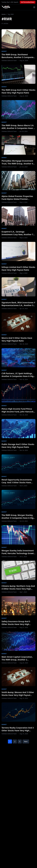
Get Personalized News (28, 2)
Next (26, 741)
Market (4, 51)
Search (16, 2)
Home (4, 14)
